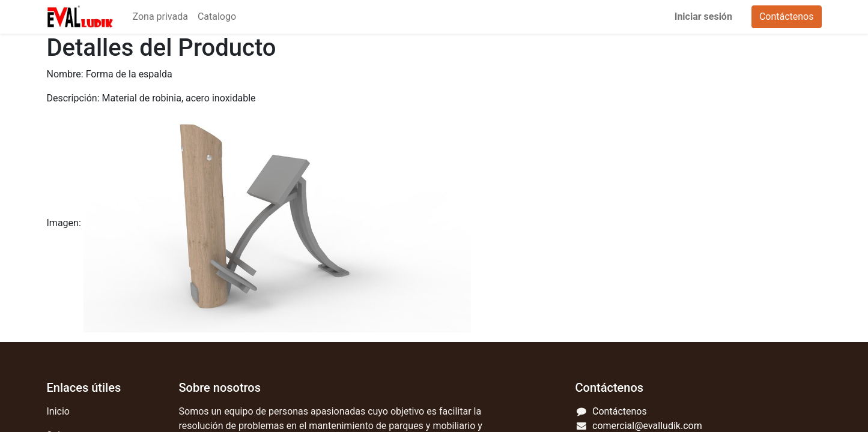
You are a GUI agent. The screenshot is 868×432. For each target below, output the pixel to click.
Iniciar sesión (703, 16)
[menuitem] (160, 17)
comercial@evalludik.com (647, 426)
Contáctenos (787, 16)
